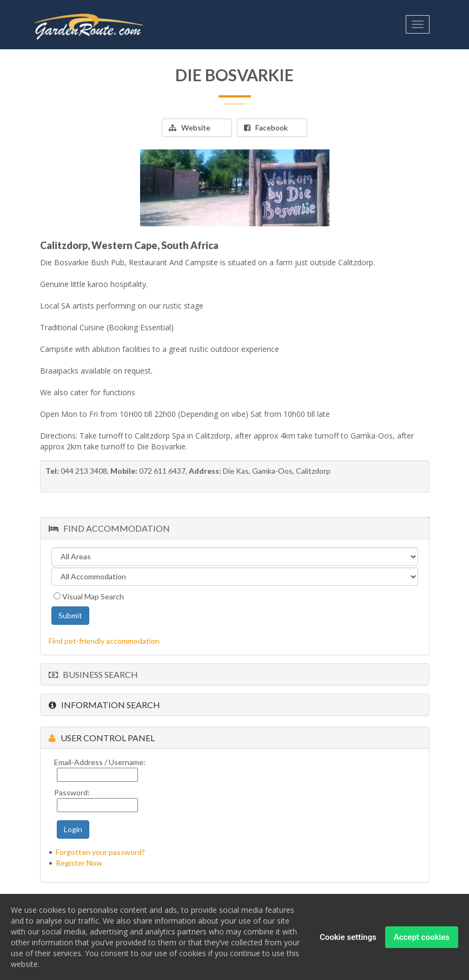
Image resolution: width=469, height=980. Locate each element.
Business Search (93, 674)
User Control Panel (102, 738)
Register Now (79, 863)
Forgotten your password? (100, 852)
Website (190, 128)
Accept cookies (422, 939)
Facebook (266, 128)
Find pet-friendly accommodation (104, 641)
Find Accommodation (109, 528)
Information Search (104, 705)
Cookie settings (348, 939)
